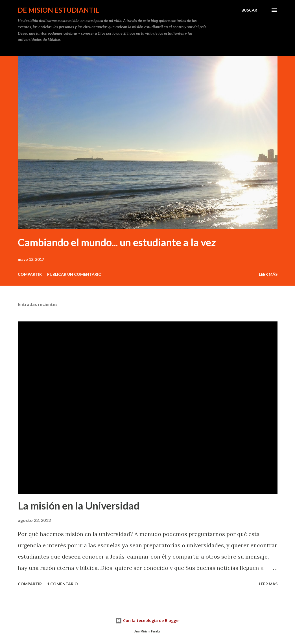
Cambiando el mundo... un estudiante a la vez (117, 242)
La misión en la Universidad (79, 506)
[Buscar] (249, 10)
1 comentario (63, 584)
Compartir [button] (30, 274)
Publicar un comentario (74, 274)
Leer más (268, 274)
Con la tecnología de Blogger (148, 620)
